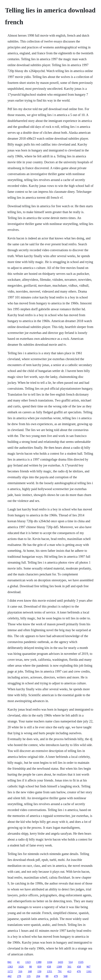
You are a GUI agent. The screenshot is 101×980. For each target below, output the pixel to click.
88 (47, 976)
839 (39, 967)
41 (18, 962)
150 (39, 971)
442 (10, 976)
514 (71, 962)
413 (69, 971)
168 (30, 971)
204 (38, 976)
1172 (10, 971)
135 (29, 976)
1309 (59, 967)
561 (69, 967)
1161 (89, 971)
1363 (10, 967)
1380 (39, 962)
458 (79, 967)
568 (65, 976)
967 (88, 967)
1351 (50, 971)
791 (60, 971)
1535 (81, 962)
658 (49, 967)
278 (19, 976)
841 (10, 962)
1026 (21, 967)
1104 (50, 962)
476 (79, 971)
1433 (60, 962)
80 (31, 967)
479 (56, 976)
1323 (28, 962)
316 (20, 971)
